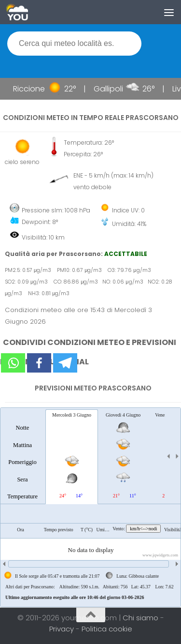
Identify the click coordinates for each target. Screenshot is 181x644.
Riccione (32, 89)
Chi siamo (141, 618)
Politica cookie (107, 629)
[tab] (22, 456)
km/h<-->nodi (143, 529)
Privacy (63, 629)
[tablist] (90, 507)
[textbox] (74, 44)
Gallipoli (112, 89)
